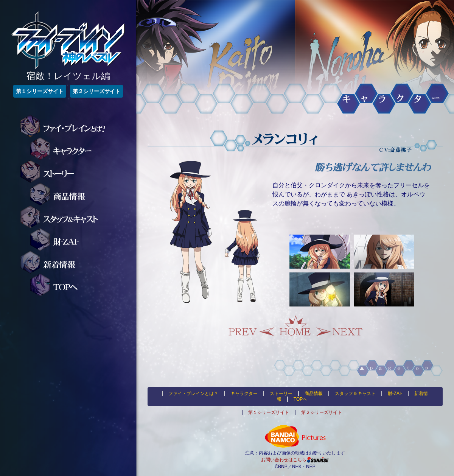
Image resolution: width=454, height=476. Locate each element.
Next (339, 326)
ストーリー (68, 171)
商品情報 (78, 194)
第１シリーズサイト (40, 91)
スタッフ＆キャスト (68, 217)
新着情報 (68, 262)
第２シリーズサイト (96, 91)
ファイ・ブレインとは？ (68, 126)
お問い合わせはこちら (284, 460)
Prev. (252, 326)
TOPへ (78, 285)
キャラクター (78, 149)
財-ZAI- (78, 240)
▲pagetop (358, 368)
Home (295, 326)
